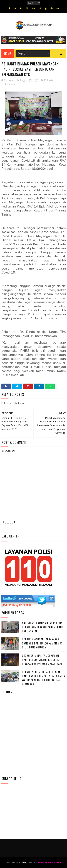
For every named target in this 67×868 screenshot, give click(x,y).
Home (8, 54)
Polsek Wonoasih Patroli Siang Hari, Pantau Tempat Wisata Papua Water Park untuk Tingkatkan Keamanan (44, 678)
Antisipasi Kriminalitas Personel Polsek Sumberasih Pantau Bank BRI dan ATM (44, 627)
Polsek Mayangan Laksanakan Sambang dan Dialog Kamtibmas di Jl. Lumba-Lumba (42, 643)
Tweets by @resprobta (17, 605)
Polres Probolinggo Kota (50, 863)
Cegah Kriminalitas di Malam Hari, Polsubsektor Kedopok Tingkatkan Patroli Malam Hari (42, 659)
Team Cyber (21, 863)
